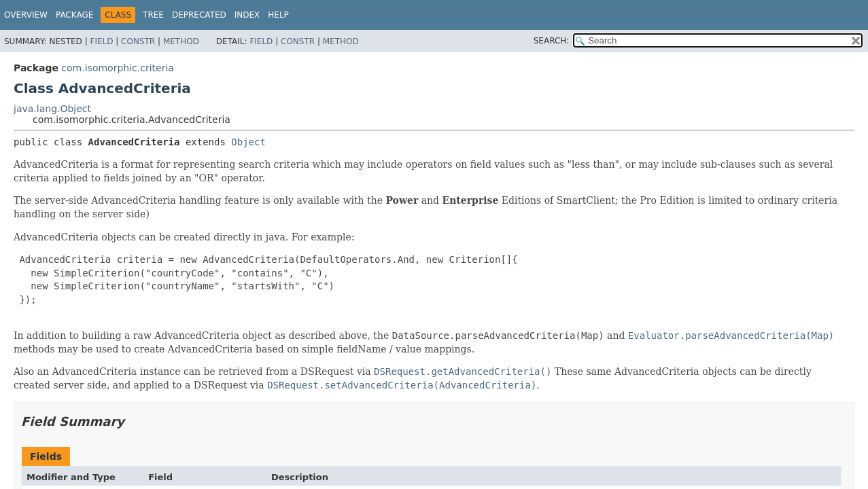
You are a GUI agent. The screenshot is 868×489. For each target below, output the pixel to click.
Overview (26, 15)
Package (74, 15)
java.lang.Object (52, 109)
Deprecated (199, 15)
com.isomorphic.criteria (118, 68)
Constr (138, 41)
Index (247, 15)
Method (181, 41)
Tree (153, 15)
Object (248, 142)
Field (101, 41)
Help (278, 15)
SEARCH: (552, 41)
